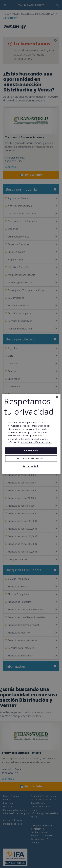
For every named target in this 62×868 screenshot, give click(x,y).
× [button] (57, 397)
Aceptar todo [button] (31, 450)
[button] (31, 459)
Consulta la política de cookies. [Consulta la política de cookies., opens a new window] (37, 442)
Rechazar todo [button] (31, 466)
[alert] (31, 434)
